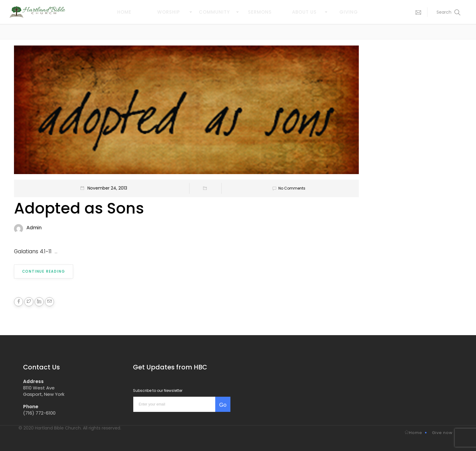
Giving (349, 12)
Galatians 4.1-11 (33, 251)
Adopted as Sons (79, 208)
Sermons (260, 12)
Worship (169, 12)
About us (304, 12)
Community (214, 12)
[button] (417, 12)
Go (223, 404)
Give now (442, 432)
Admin (34, 228)
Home (124, 12)
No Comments (288, 188)
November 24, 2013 (107, 188)
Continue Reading (43, 271)
